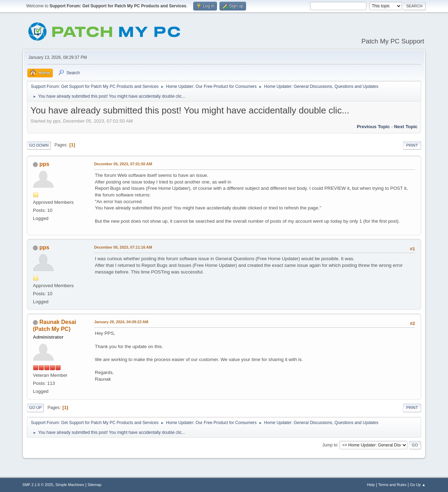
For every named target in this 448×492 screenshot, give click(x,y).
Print (412, 145)
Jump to (330, 445)
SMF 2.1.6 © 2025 (38, 485)
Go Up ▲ (418, 485)
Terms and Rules (393, 485)
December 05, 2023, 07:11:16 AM (123, 247)
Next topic (406, 127)
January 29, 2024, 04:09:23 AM (121, 322)
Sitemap (94, 485)
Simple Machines (70, 485)
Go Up (35, 408)
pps (44, 164)
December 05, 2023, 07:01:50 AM (123, 164)
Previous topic (373, 127)
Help (371, 485)
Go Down (39, 145)
